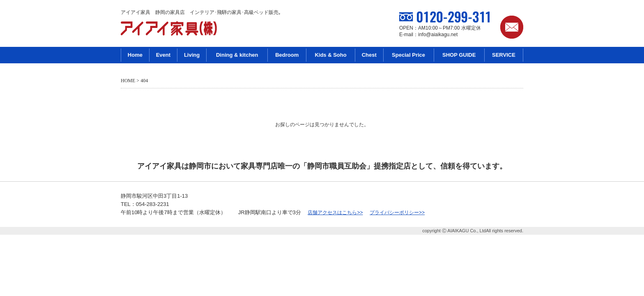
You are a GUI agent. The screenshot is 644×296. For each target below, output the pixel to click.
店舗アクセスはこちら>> (335, 213)
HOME (128, 81)
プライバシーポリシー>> (397, 213)
